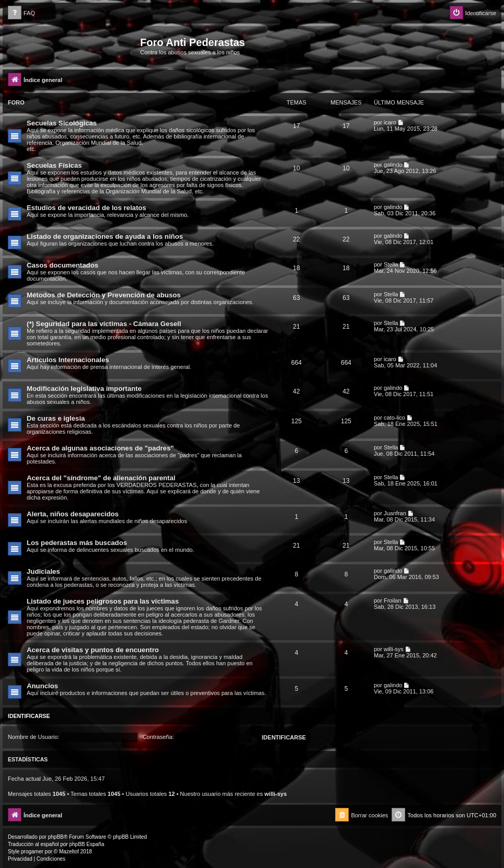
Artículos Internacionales (68, 360)
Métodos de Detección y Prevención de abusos (104, 295)
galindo (393, 165)
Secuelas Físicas (54, 165)
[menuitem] (21, 13)
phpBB (56, 837)
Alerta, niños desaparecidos (73, 514)
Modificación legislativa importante (84, 389)
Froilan (393, 600)
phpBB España (87, 844)
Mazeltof (69, 852)
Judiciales (43, 571)
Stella (391, 264)
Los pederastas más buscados (77, 543)
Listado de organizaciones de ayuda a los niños (105, 236)
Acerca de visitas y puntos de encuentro (93, 650)
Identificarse (29, 716)
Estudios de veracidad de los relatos (87, 208)
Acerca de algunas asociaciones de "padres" (100, 448)
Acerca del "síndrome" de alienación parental (101, 478)
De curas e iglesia (56, 418)
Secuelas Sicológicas (62, 123)
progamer (32, 852)
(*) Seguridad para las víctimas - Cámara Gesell (104, 324)
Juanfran (395, 513)
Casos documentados (62, 265)
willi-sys (394, 649)
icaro (390, 122)
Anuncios (42, 686)
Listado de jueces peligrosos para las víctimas (103, 601)
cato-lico (394, 418)
